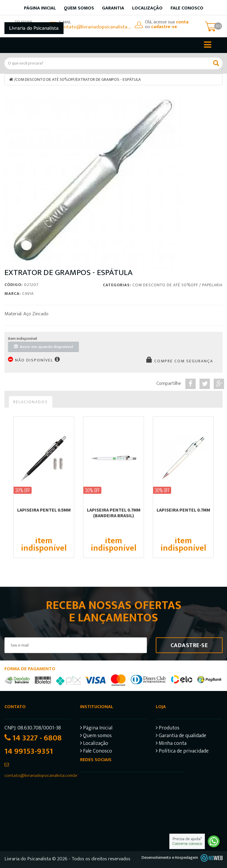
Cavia (28, 294)
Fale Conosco (187, 8)
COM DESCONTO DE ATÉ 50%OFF (45, 79)
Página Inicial (96, 729)
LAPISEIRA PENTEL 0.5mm (44, 510)
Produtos (168, 729)
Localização (147, 8)
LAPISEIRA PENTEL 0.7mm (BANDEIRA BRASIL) (114, 513)
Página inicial (40, 8)
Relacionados (31, 402)
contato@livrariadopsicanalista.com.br (95, 27)
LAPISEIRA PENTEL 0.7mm (183, 510)
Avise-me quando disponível (43, 347)
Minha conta (171, 744)
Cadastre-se (189, 645)
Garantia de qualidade (181, 736)
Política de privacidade (182, 752)
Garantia (113, 8)
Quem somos (79, 8)
